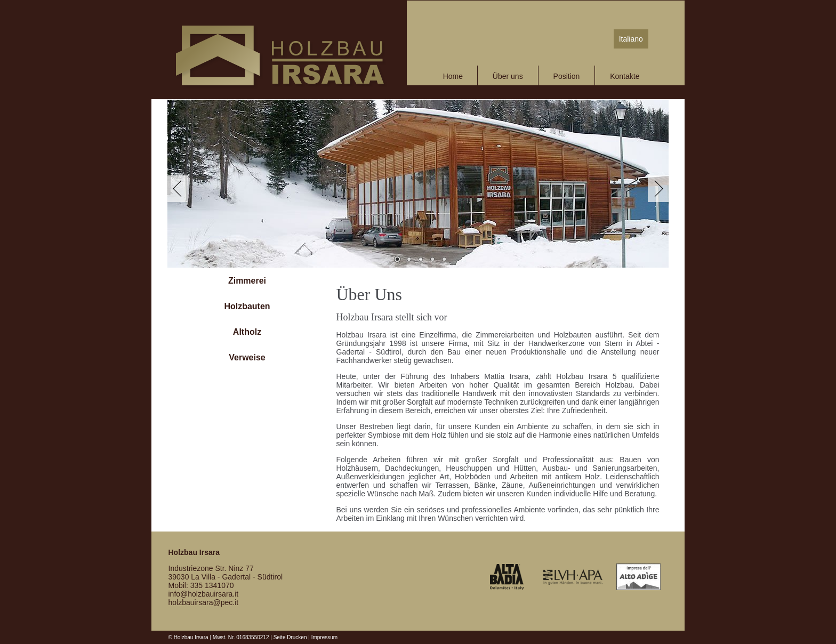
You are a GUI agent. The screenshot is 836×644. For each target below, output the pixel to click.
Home (453, 76)
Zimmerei (247, 281)
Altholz (247, 332)
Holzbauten (247, 306)
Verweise (247, 357)
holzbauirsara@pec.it (204, 602)
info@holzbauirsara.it (204, 594)
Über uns (508, 76)
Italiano (631, 39)
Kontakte (625, 76)
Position (567, 76)
